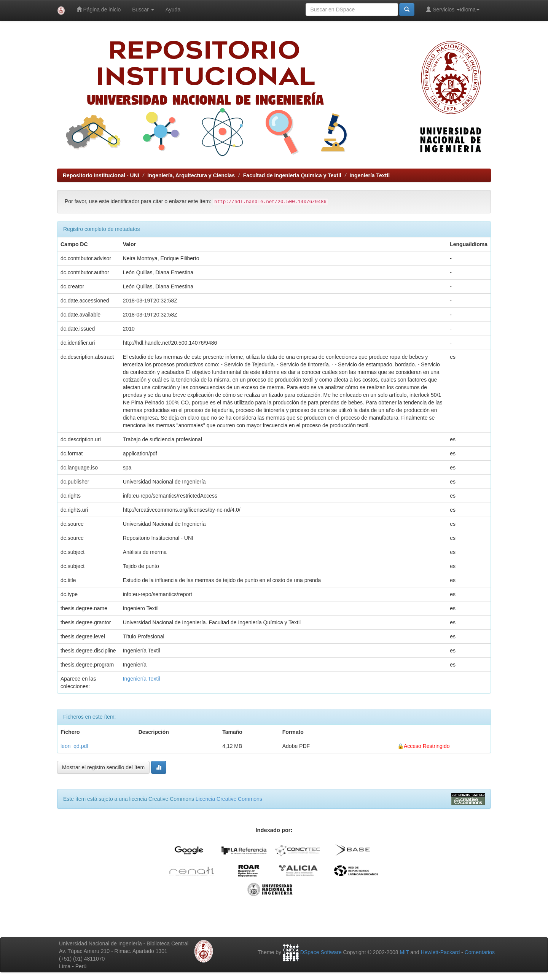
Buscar (143, 10)
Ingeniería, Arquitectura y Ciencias (191, 175)
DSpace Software (321, 952)
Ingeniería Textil (370, 175)
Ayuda (173, 10)
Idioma (470, 10)
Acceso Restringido (427, 746)
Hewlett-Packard (440, 952)
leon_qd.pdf (74, 746)
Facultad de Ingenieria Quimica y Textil (292, 175)
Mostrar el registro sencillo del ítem (103, 767)
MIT (404, 952)
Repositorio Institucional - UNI (101, 175)
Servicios (443, 9)
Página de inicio (99, 9)
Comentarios (480, 952)
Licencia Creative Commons (229, 799)
